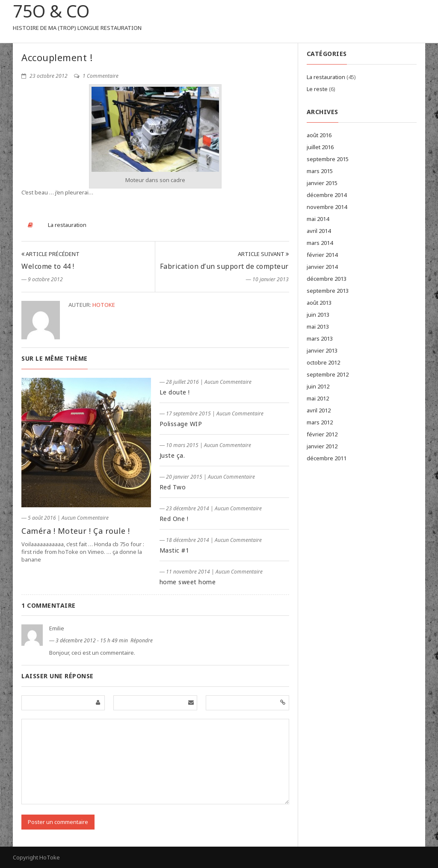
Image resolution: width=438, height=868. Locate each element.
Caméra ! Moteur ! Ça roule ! (75, 531)
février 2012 (322, 434)
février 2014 (322, 255)
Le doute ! (175, 392)
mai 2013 (318, 327)
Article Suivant (263, 254)
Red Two (173, 487)
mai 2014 (318, 219)
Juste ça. (172, 455)
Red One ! (174, 519)
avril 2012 (319, 410)
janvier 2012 (322, 446)
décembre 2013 (327, 279)
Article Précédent (50, 254)
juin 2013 (318, 315)
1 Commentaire (96, 76)
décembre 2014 (327, 195)
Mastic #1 (175, 550)
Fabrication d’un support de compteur (224, 266)
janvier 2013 (322, 350)
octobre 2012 (323, 362)
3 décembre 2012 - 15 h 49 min (92, 640)
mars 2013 (320, 338)
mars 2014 (320, 243)
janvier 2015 (322, 183)
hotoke (104, 305)
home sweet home (188, 582)
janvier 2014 (322, 267)
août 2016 (319, 135)
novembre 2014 (327, 207)
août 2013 (319, 303)
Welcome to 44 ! (48, 266)
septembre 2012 (328, 374)
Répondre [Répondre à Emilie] (142, 640)
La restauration (67, 225)
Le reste (317, 89)
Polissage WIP (181, 424)
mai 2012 (318, 398)
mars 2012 (320, 422)
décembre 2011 (327, 458)
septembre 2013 (328, 291)
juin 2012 (318, 386)
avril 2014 (319, 231)
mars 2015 (320, 171)
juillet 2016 (320, 147)
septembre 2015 (328, 159)
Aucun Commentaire (85, 518)
